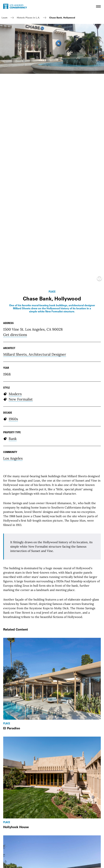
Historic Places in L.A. (28, 18)
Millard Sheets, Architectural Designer (35, 354)
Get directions (15, 335)
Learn (5, 18)
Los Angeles (13, 458)
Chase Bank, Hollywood (62, 18)
